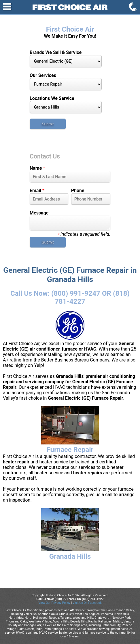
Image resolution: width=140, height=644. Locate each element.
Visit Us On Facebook (87, 603)
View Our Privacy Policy (54, 603)
